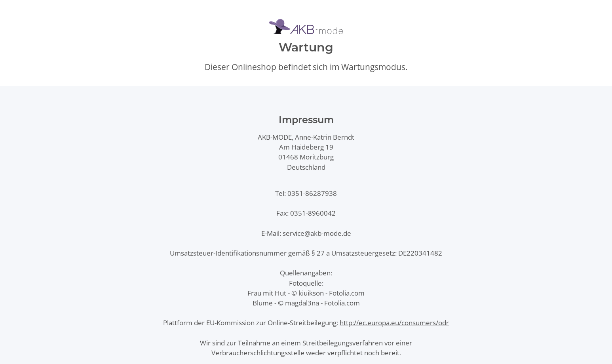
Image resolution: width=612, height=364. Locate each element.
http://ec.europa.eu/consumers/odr (394, 323)
